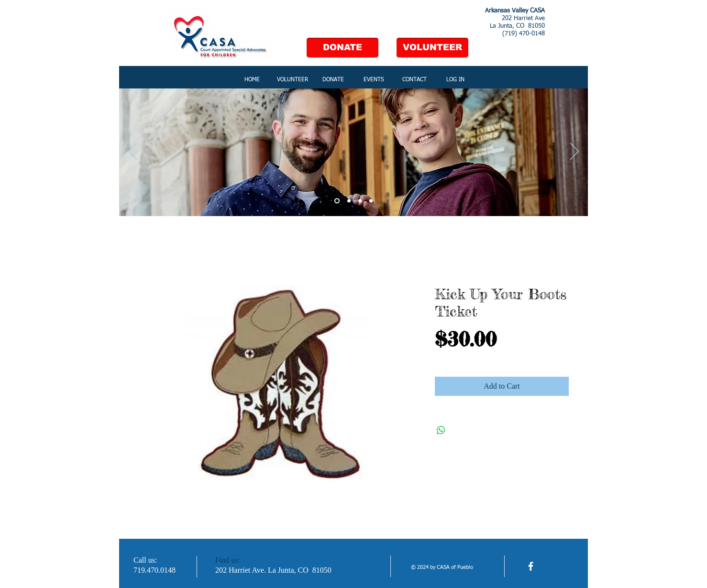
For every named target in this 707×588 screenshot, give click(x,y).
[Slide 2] (349, 201)
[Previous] (133, 152)
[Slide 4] (371, 201)
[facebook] (531, 566)
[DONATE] (342, 48)
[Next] (574, 152)
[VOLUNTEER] (432, 48)
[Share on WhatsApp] (441, 430)
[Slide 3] (360, 201)
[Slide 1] (337, 201)
